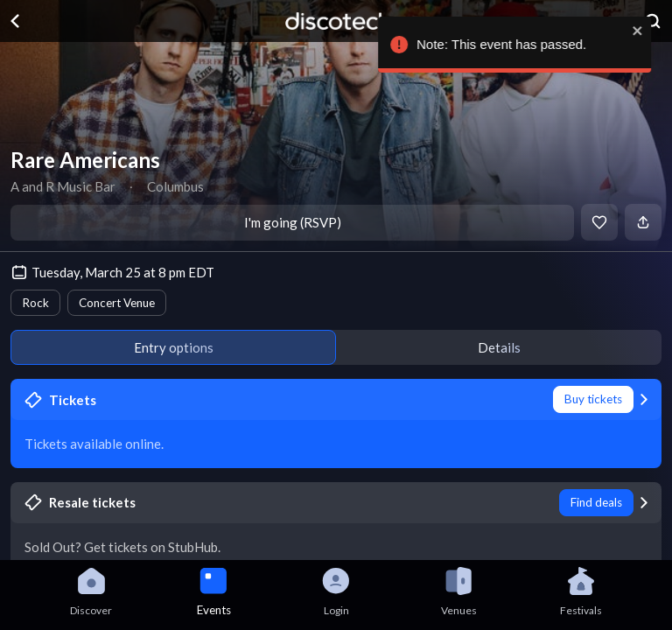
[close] (643, 31)
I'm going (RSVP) (293, 222)
